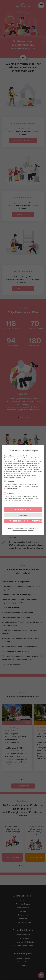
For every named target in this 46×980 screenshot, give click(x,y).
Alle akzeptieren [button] (23, 509)
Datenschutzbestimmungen (13, 477)
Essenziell (10, 481)
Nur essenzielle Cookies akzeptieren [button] (26, 521)
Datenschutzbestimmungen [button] (20, 530)
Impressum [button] (31, 530)
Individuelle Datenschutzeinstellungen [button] (18, 528)
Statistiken (10, 494)
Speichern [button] (23, 515)
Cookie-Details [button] (33, 528)
